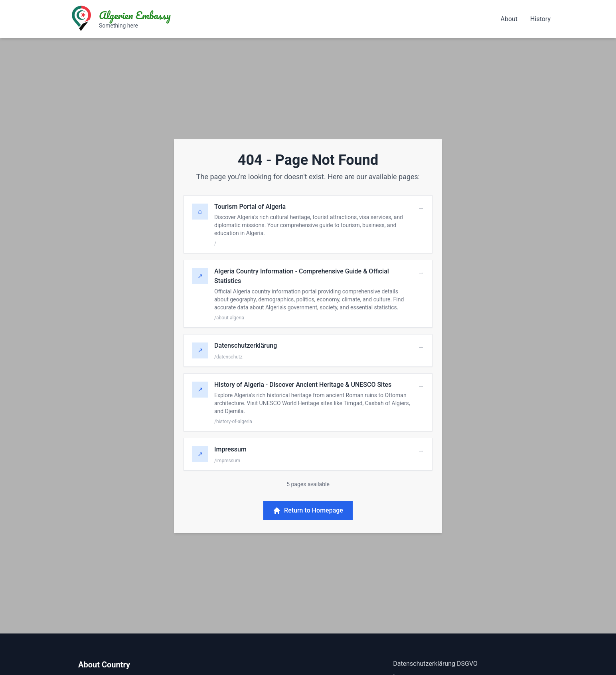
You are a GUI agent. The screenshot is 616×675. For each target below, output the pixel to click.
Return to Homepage (308, 511)
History (540, 19)
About (509, 19)
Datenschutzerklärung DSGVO (435, 664)
